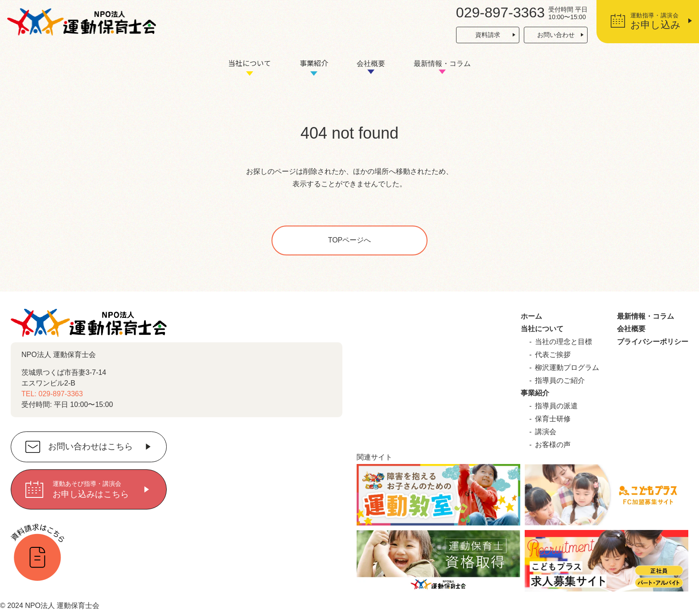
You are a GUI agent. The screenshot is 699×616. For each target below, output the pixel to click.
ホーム (531, 316)
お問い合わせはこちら (90, 447)
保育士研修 (553, 419)
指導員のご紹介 (560, 380)
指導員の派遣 (556, 406)
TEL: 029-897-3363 (52, 394)
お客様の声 (553, 445)
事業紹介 (314, 63)
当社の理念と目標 (563, 342)
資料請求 (488, 35)
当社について (250, 63)
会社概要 (371, 64)
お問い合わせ (556, 35)
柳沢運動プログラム (567, 368)
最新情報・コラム (442, 64)
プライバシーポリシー (653, 342)
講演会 (546, 432)
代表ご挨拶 (553, 355)
